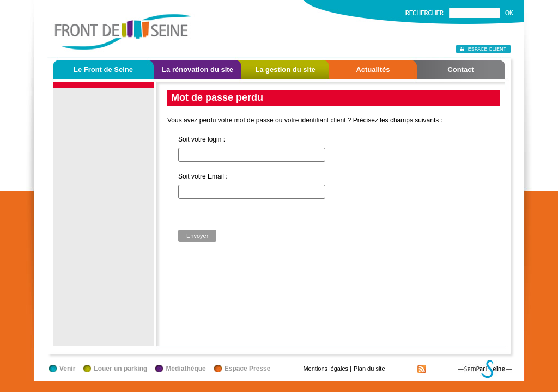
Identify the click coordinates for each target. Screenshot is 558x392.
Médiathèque (186, 369)
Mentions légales (326, 369)
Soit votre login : (202, 139)
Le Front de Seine (103, 69)
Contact (460, 69)
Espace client (487, 49)
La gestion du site (285, 69)
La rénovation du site (198, 69)
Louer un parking (120, 369)
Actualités (373, 69)
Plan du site (369, 369)
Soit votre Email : (203, 176)
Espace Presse (248, 369)
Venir (67, 369)
